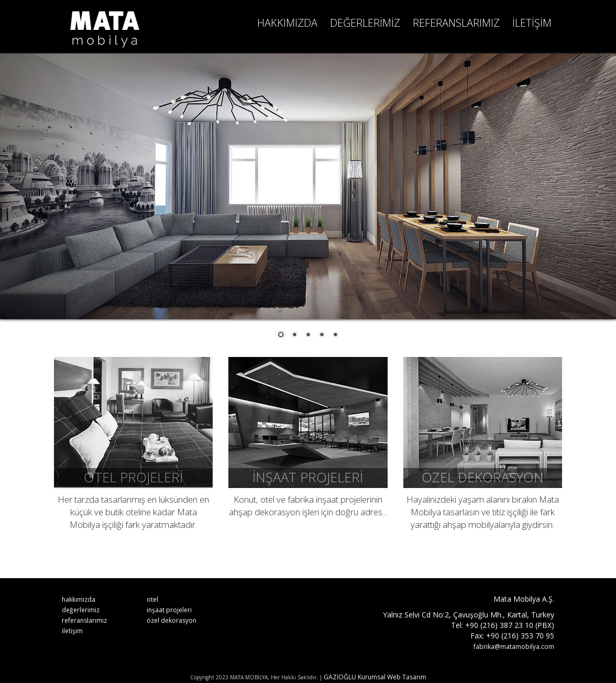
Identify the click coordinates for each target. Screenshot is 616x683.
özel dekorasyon (172, 620)
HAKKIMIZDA (287, 23)
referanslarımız (84, 620)
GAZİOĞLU (340, 677)
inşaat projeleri (169, 610)
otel (152, 599)
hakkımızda (79, 599)
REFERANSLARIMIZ (456, 23)
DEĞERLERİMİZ (365, 23)
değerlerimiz (81, 610)
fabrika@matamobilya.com (514, 647)
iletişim (72, 631)
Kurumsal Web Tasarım (392, 677)
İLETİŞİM (532, 23)
